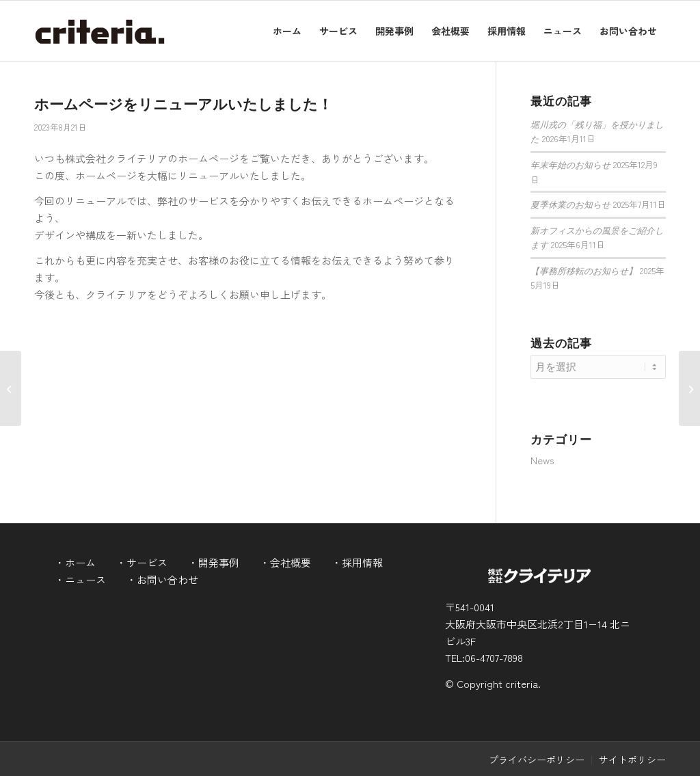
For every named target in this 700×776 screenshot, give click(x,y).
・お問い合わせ (162, 579)
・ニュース (80, 579)
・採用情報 (357, 562)
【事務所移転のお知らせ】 (584, 271)
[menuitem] (287, 31)
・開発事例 (214, 562)
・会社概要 (285, 562)
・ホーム (75, 562)
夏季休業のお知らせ (570, 205)
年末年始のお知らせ (570, 165)
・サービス (142, 562)
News (542, 460)
